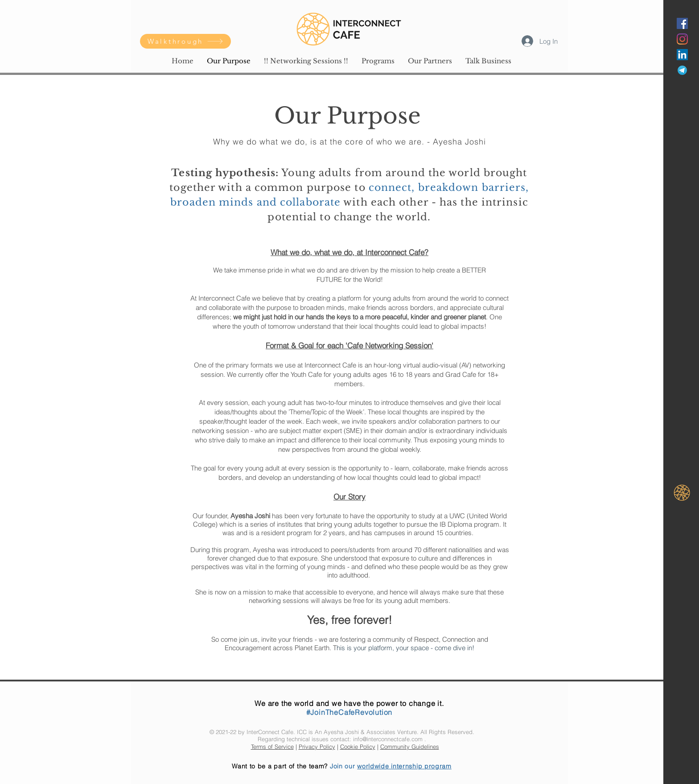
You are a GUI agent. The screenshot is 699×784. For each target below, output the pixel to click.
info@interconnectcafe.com (388, 739)
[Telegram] (682, 70)
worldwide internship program (404, 766)
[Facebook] (682, 23)
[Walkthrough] (185, 41)
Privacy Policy (317, 747)
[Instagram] (682, 39)
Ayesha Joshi (341, 732)
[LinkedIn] (682, 55)
